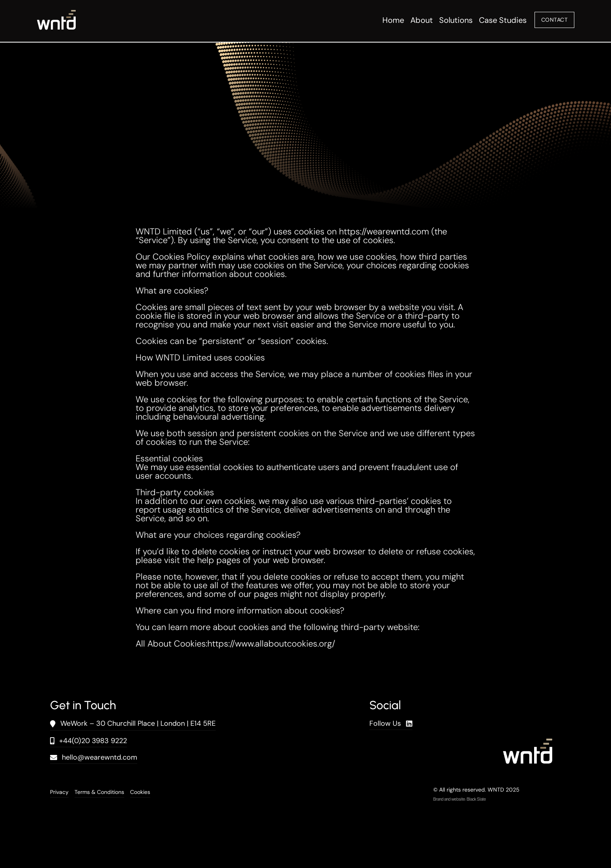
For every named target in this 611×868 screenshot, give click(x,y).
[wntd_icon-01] (56, 14)
